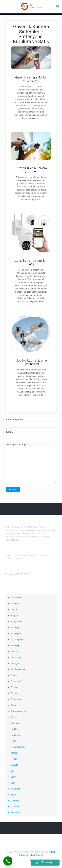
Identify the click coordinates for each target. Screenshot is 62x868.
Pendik (14, 759)
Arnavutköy (16, 598)
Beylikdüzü (16, 657)
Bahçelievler (17, 621)
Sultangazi (16, 789)
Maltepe (15, 753)
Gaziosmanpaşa (19, 711)
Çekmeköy (16, 681)
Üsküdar (15, 807)
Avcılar (14, 610)
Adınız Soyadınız (31, 423)
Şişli (13, 783)
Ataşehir (15, 604)
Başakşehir (16, 633)
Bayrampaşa (17, 639)
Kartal (14, 741)
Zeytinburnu (17, 813)
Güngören (16, 723)
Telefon (31, 435)
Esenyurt (15, 693)
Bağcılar (15, 615)
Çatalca (15, 675)
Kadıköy (15, 729)
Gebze (14, 717)
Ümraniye (16, 801)
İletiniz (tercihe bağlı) (31, 463)
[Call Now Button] (8, 861)
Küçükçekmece (18, 747)
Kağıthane (16, 735)
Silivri (13, 777)
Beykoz (14, 651)
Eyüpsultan (16, 699)
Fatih (13, 705)
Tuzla (13, 795)
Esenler (15, 687)
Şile (13, 771)
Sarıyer (14, 765)
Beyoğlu (15, 663)
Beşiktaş (15, 645)
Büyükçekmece (18, 669)
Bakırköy (15, 627)
